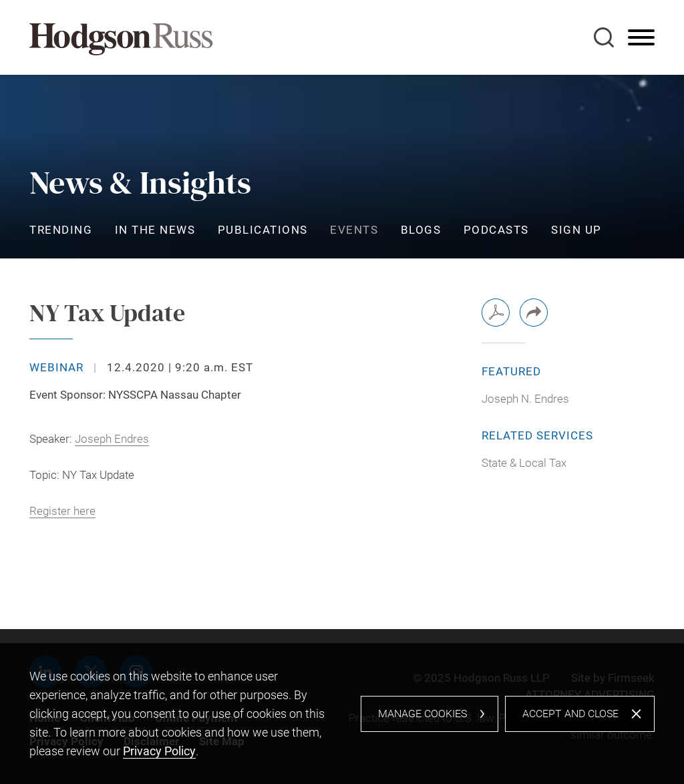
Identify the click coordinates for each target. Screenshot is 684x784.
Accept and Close (570, 714)
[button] (534, 313)
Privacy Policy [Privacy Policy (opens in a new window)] (159, 751)
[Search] (604, 37)
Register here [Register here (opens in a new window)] (62, 511)
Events (354, 230)
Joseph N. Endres (525, 399)
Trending (61, 230)
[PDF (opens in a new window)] (496, 313)
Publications (263, 230)
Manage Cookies (422, 714)
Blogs (421, 230)
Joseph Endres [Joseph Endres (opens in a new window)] (112, 439)
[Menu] (641, 38)
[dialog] (342, 714)
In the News (155, 230)
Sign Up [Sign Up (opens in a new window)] (576, 230)
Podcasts (496, 230)
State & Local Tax (524, 463)
